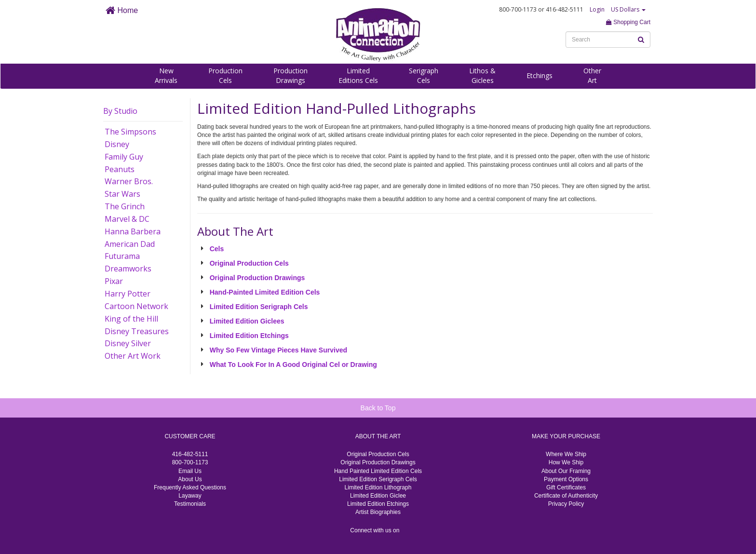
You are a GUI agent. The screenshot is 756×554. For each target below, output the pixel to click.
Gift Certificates (566, 487)
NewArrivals (166, 75)
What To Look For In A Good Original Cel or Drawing (293, 365)
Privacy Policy (566, 504)
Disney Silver (128, 343)
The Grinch (125, 206)
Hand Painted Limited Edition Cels (378, 471)
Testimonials (190, 504)
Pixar (114, 281)
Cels (217, 249)
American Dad (130, 244)
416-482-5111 (190, 454)
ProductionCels (225, 75)
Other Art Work (133, 356)
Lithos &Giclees (482, 75)
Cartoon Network (136, 306)
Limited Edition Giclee (378, 496)
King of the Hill (131, 319)
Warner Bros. (129, 181)
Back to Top (378, 408)
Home (122, 10)
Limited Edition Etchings (249, 336)
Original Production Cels (249, 263)
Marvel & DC (127, 219)
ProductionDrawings (290, 75)
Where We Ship (566, 454)
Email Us (190, 471)
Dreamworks (128, 269)
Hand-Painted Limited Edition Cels (265, 292)
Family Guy (124, 157)
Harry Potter (128, 294)
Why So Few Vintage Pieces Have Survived (278, 350)
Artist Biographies (378, 512)
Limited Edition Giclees (247, 321)
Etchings (540, 75)
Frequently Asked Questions (190, 487)
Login (597, 9)
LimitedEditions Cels (358, 75)
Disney (117, 144)
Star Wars (122, 194)
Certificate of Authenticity (566, 496)
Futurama (122, 256)
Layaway (190, 496)
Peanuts (120, 169)
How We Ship (566, 462)
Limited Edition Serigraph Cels (259, 307)
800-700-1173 (190, 462)
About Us (190, 479)
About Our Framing (566, 471)
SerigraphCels (424, 75)
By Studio (120, 111)
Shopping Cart (628, 22)
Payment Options (566, 479)
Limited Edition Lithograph (378, 487)
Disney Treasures (137, 331)
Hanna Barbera (133, 231)
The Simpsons (130, 132)
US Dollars (628, 9)
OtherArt (592, 75)
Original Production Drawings (257, 278)
